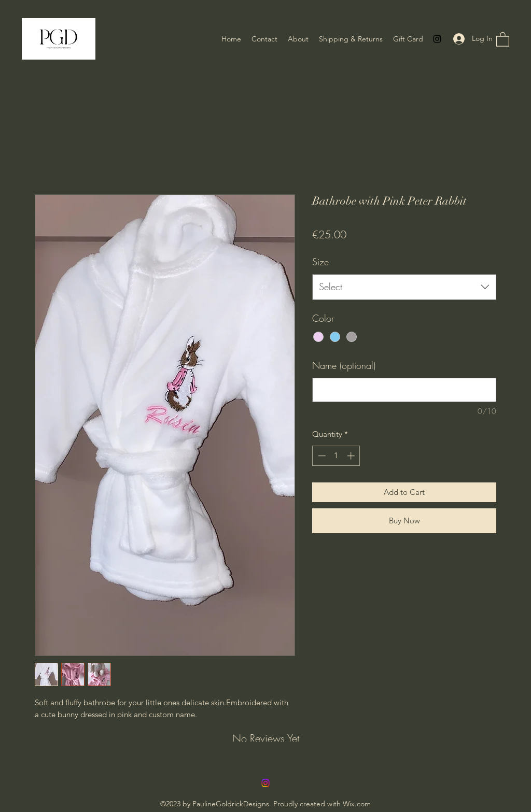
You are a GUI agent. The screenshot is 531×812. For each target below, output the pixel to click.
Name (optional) (344, 365)
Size (320, 262)
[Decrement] (321, 456)
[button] (503, 39)
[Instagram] (437, 39)
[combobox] (404, 287)
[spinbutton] (336, 456)
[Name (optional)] (404, 390)
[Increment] (352, 456)
